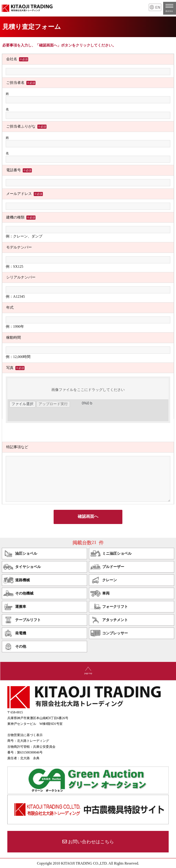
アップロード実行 (53, 404)
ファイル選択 (22, 404)
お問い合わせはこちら (91, 842)
